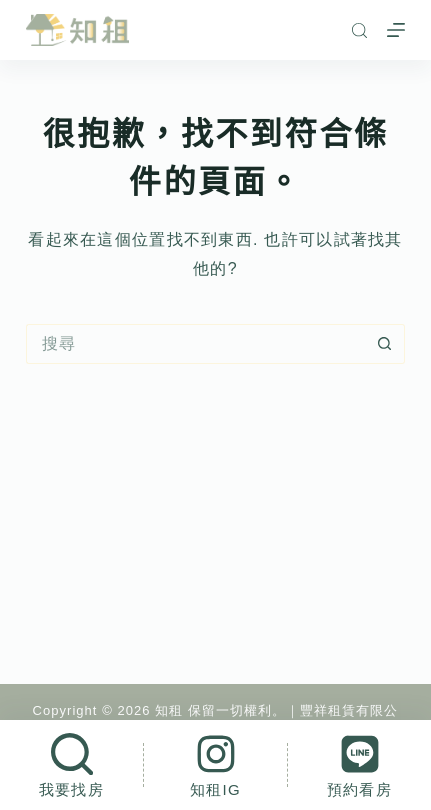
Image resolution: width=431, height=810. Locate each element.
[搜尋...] (195, 344)
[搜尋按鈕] (385, 344)
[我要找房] (71, 765)
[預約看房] (359, 765)
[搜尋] (359, 30)
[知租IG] (215, 765)
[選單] (396, 30)
